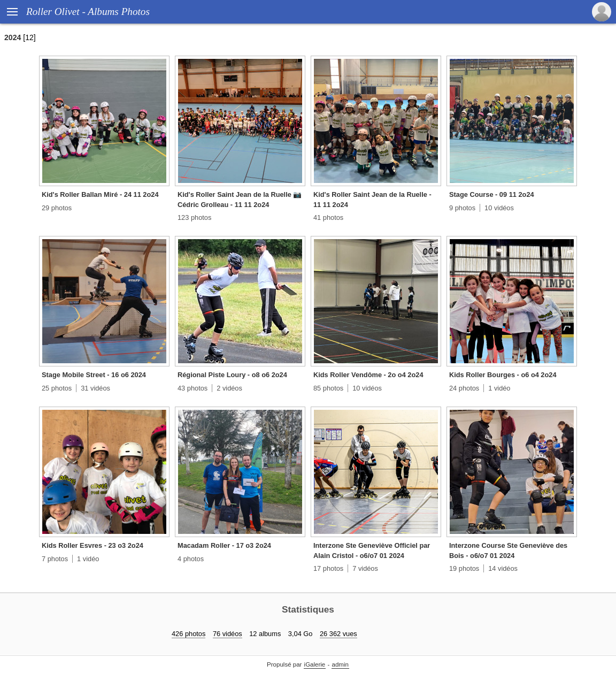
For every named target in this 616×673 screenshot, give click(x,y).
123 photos (194, 217)
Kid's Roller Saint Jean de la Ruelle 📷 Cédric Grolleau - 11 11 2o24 (240, 200)
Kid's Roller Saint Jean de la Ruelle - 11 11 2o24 (372, 200)
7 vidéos (365, 568)
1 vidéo (499, 388)
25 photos (57, 388)
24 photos (464, 388)
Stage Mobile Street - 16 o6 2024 (94, 375)
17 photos (328, 568)
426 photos (188, 634)
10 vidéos (499, 208)
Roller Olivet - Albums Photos (88, 12)
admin (340, 664)
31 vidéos (95, 388)
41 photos (328, 217)
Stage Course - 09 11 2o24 (492, 194)
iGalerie (315, 664)
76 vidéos (228, 634)
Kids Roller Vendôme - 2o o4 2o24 (368, 375)
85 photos (328, 388)
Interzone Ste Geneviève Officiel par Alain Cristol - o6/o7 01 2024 (372, 550)
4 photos (191, 559)
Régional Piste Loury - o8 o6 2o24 (232, 375)
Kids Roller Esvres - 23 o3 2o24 (93, 545)
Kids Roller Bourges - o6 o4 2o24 (503, 375)
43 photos (192, 388)
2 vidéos (229, 388)
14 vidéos (503, 568)
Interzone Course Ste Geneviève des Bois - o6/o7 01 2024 (508, 550)
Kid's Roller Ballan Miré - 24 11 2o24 (100, 194)
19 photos (464, 568)
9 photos (462, 208)
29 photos (57, 208)
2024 (13, 37)
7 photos (55, 559)
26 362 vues (338, 634)
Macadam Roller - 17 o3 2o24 (224, 545)
